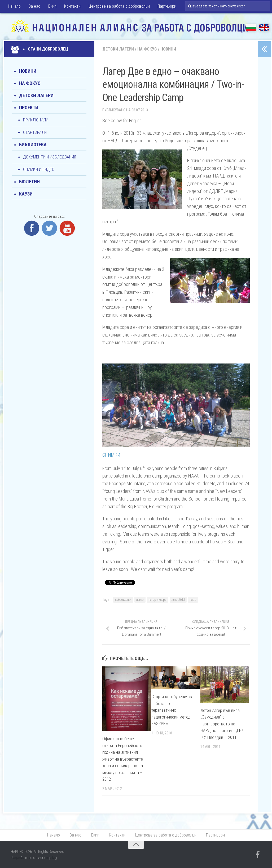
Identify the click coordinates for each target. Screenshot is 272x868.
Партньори (165, 6)
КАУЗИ (26, 194)
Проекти (29, 108)
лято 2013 (178, 600)
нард (193, 600)
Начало (14, 6)
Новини (168, 49)
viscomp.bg (47, 858)
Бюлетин (29, 182)
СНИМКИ (111, 455)
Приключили (36, 120)
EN (264, 28)
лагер (140, 600)
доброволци (123, 600)
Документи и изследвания (50, 157)
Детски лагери (118, 49)
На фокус (147, 49)
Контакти (71, 6)
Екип (52, 6)
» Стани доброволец (40, 49)
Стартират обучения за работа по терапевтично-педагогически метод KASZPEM (172, 710)
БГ (251, 28)
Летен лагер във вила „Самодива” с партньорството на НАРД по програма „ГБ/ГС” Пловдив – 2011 (222, 724)
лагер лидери (158, 600)
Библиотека (33, 145)
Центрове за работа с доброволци (118, 6)
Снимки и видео (39, 169)
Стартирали (35, 132)
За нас (34, 6)
